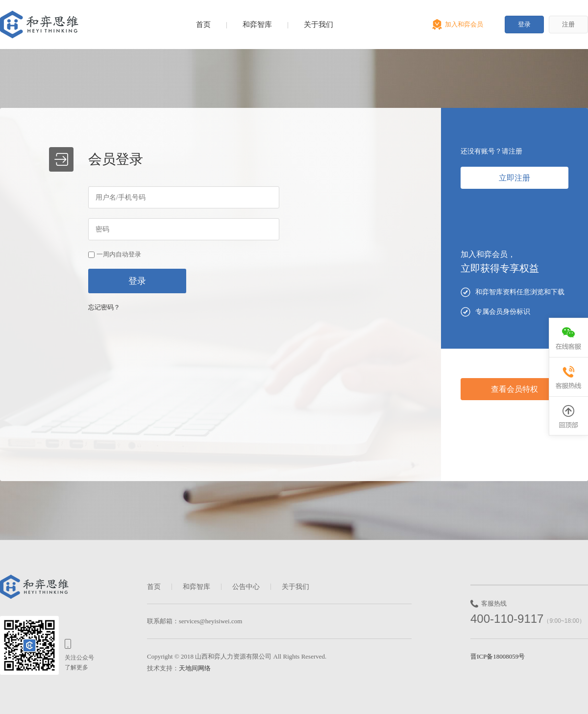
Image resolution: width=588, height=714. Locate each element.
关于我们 (318, 25)
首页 (203, 25)
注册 (568, 24)
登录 (524, 24)
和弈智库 (257, 25)
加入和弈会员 (464, 24)
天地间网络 (195, 668)
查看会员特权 (514, 389)
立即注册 (514, 178)
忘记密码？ (104, 307)
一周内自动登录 (119, 254)
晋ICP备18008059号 (498, 656)
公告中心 (246, 587)
